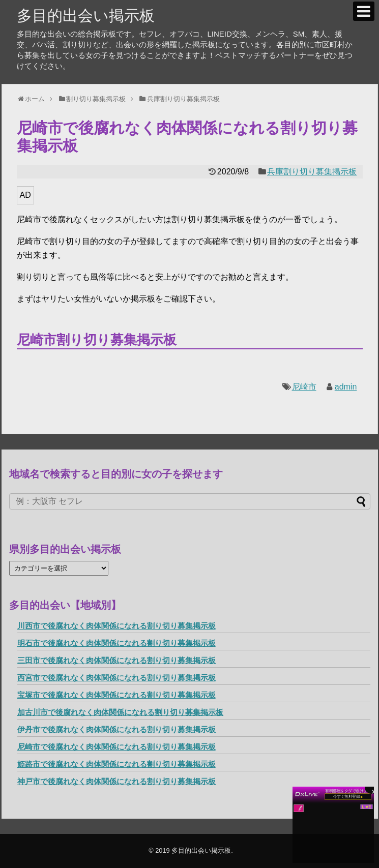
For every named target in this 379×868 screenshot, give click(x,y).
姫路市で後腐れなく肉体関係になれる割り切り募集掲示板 (116, 764)
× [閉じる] (374, 791)
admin (346, 387)
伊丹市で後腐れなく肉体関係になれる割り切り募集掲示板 (116, 729)
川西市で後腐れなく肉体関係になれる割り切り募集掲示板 (116, 626)
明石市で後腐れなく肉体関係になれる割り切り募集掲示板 (116, 643)
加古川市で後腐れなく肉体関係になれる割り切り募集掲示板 (120, 712)
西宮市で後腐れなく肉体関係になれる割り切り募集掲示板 (116, 678)
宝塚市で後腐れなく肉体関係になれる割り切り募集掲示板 (116, 695)
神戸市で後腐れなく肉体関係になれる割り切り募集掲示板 (116, 781)
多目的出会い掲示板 (86, 16)
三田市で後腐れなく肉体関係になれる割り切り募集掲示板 (116, 660)
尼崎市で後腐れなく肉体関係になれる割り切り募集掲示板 (116, 747)
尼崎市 (304, 387)
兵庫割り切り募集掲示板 (312, 172)
